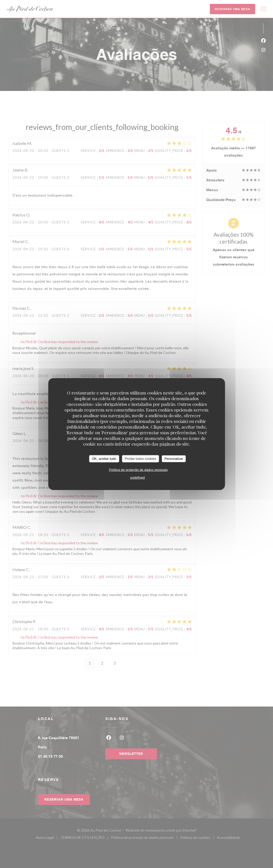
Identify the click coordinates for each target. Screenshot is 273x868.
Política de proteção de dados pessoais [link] (138, 470)
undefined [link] (137, 477)
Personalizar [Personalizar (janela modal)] (174, 459)
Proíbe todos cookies (140, 459)
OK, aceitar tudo (104, 459)
